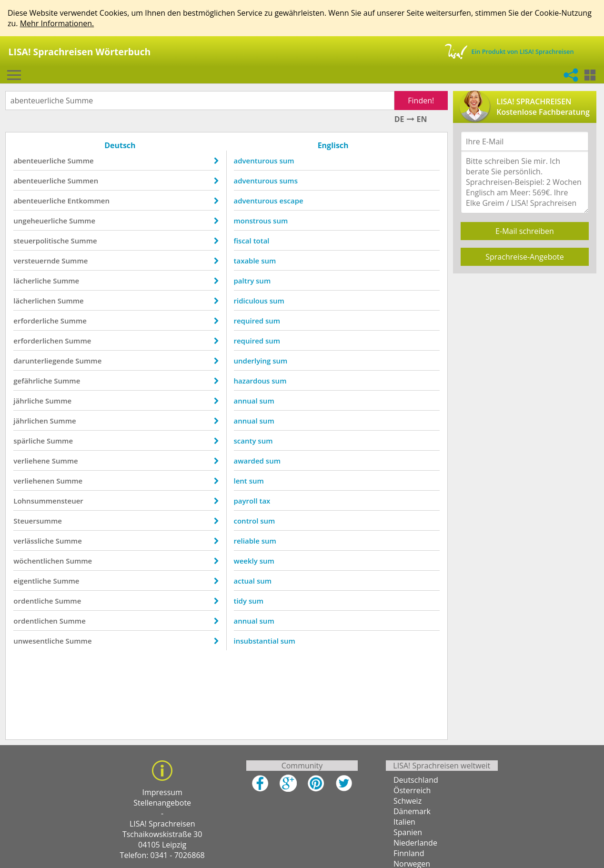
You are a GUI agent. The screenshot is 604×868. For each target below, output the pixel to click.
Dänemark (412, 814)
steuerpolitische (43, 241)
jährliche (31, 401)
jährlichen (33, 421)
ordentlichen (38, 621)
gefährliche (35, 381)
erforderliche (38, 321)
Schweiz (408, 803)
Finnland (409, 856)
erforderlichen (40, 341)
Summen (85, 181)
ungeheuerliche (43, 221)
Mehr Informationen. (57, 23)
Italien (404, 824)
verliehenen (36, 481)
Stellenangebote (162, 805)
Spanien (408, 835)
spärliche (31, 441)
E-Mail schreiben (525, 231)
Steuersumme (40, 521)
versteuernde (39, 261)
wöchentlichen (41, 561)
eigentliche (35, 581)
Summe (83, 161)
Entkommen (91, 201)
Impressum (162, 795)
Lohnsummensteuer (51, 501)
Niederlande (415, 845)
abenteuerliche (42, 161)
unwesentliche (41, 641)
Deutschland (416, 782)
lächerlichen (37, 301)
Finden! (419, 101)
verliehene (34, 461)
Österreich (412, 793)
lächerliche (35, 281)
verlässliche (36, 541)
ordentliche (35, 601)
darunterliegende (46, 361)
